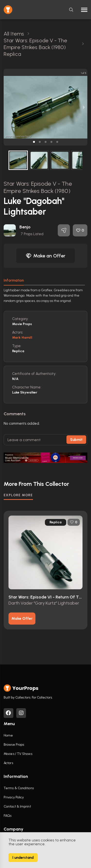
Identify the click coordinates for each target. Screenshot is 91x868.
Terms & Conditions (19, 788)
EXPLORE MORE (18, 495)
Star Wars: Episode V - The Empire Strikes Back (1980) (38, 187)
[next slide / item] (84, 107)
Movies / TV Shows (18, 754)
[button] (34, 142)
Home (8, 735)
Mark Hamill (22, 338)
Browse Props (14, 745)
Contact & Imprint (17, 806)
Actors (8, 763)
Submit (76, 440)
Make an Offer (46, 256)
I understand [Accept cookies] (23, 858)
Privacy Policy (14, 797)
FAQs (8, 816)
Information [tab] (14, 280)
